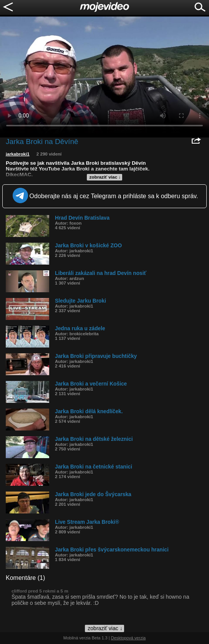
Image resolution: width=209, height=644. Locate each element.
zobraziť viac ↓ (105, 177)
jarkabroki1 (18, 154)
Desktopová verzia (129, 638)
